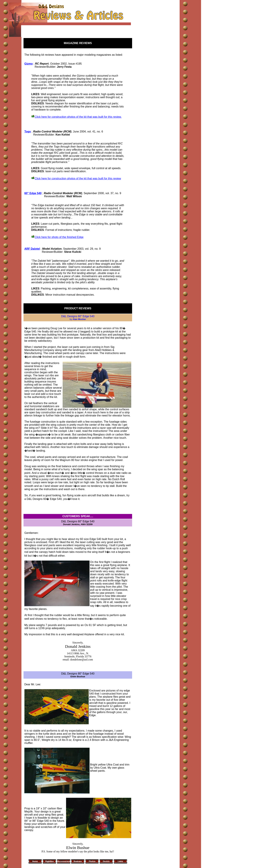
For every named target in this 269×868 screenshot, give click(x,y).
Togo (28, 132)
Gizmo (29, 64)
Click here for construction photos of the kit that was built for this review (78, 178)
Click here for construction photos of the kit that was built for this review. (78, 117)
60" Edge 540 (33, 193)
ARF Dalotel (32, 249)
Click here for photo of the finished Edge (59, 237)
